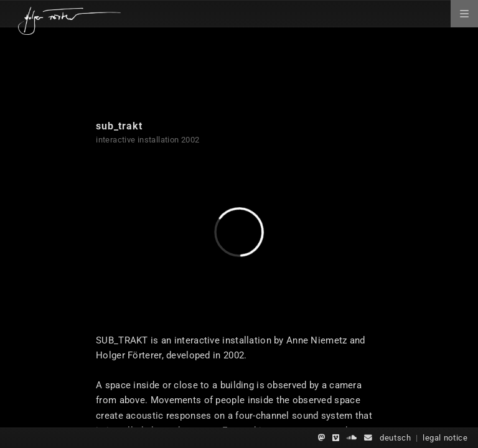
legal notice (445, 438)
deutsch (395, 438)
